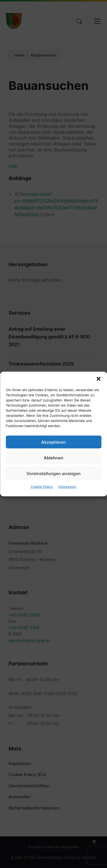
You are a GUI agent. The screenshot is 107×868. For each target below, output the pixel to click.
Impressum (67, 487)
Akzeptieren (53, 442)
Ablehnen (53, 458)
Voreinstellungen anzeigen (54, 473)
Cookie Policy (42, 487)
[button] (98, 379)
